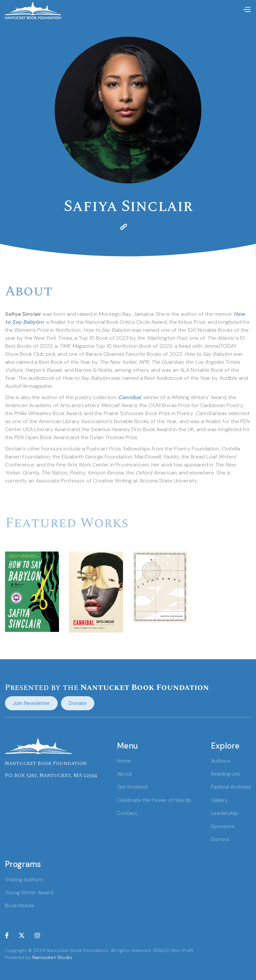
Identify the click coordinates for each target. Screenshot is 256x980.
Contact (127, 813)
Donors (220, 839)
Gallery (219, 800)
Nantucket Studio (52, 957)
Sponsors (223, 826)
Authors (221, 761)
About (124, 774)
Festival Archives (231, 787)
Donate (78, 703)
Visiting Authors (24, 879)
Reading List (225, 774)
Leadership (224, 813)
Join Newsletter (31, 703)
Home (124, 761)
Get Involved (132, 787)
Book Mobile (20, 905)
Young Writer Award (29, 892)
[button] (247, 10)
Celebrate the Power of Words (154, 800)
